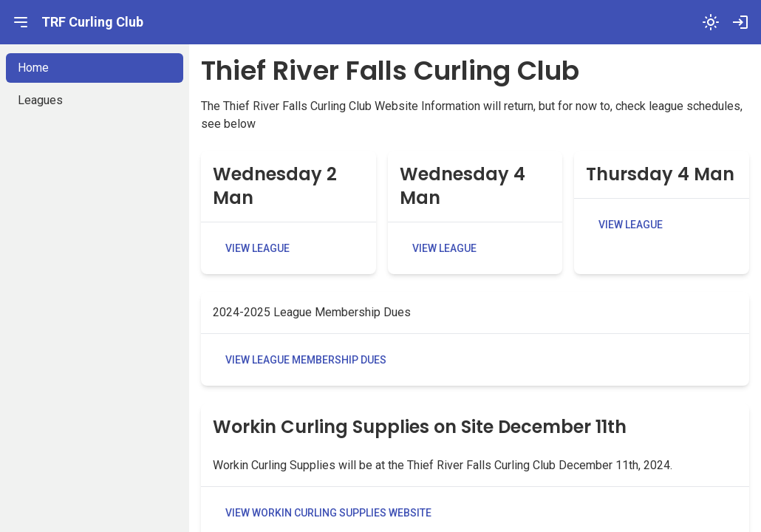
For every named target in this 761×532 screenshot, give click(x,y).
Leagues (40, 100)
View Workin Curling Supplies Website (328, 513)
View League (257, 248)
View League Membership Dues (306, 360)
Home (33, 68)
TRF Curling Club (92, 22)
